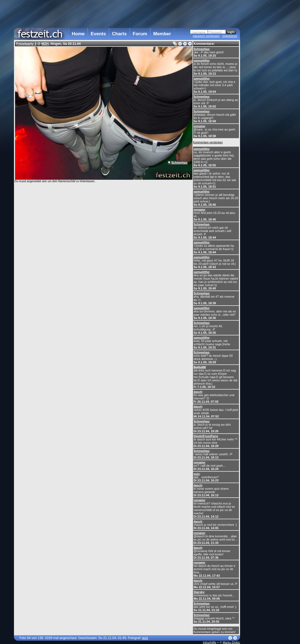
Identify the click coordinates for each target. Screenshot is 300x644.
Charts (119, 34)
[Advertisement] (264, 110)
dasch (198, 392)
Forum (140, 34)
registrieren (230, 36)
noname (199, 126)
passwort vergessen (206, 36)
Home (78, 34)
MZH (45, 44)
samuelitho (201, 60)
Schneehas (201, 49)
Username (199, 32)
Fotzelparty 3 (26, 44)
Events (98, 34)
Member (162, 34)
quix (197, 474)
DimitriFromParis (206, 436)
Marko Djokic (231, 642)
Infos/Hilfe (210, 642)
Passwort (216, 32)
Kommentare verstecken (208, 142)
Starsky (199, 592)
